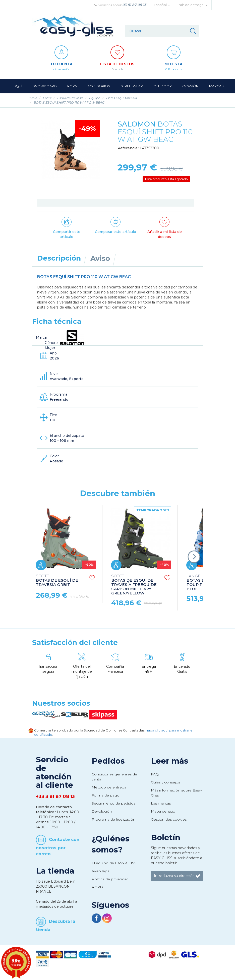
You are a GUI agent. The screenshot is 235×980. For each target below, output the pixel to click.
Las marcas (161, 803)
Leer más (170, 761)
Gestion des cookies (169, 819)
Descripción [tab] (59, 258)
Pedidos (108, 761)
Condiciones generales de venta (114, 777)
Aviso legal (101, 871)
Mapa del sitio (163, 811)
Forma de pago (106, 795)
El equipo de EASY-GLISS (114, 863)
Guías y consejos (165, 782)
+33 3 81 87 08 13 (55, 797)
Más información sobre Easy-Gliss (176, 793)
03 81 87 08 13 (134, 5)
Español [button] (162, 5)
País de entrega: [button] (193, 5)
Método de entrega (109, 787)
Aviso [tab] (100, 258)
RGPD (97, 887)
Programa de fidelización (113, 819)
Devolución (102, 811)
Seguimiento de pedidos (113, 803)
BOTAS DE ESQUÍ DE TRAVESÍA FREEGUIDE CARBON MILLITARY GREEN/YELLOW (134, 585)
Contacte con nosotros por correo (58, 847)
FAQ (155, 774)
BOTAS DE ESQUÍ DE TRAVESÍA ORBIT (57, 580)
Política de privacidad (110, 879)
